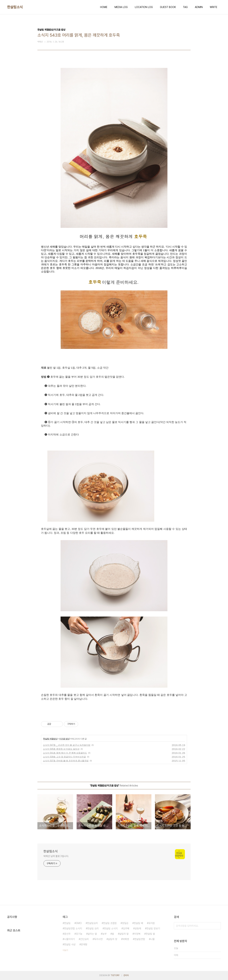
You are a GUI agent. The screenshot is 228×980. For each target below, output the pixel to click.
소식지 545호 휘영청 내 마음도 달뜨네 (61, 749)
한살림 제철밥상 (50, 739)
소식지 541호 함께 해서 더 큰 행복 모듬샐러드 (65, 753)
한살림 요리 (93, 928)
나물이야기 (69, 939)
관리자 (126, 975)
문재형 (84, 944)
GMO (79, 923)
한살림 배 (138, 923)
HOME (104, 7)
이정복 (137, 934)
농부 (104, 934)
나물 (152, 939)
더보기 (65, 950)
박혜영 (126, 939)
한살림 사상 (70, 944)
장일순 (125, 923)
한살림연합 (140, 939)
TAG (185, 7)
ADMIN (199, 7)
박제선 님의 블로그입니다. (56, 856)
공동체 (138, 928)
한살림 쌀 (150, 934)
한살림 (67, 923)
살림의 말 (124, 934)
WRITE (214, 7)
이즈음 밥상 (64, 739)
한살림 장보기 (153, 928)
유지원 (152, 923)
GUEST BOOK (168, 7)
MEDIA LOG (121, 7)
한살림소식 (15, 7)
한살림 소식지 (111, 928)
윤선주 (67, 934)
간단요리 (84, 939)
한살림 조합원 (110, 923)
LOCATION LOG (144, 7)
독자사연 (98, 939)
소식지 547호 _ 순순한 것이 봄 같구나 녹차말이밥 (67, 745)
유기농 (79, 934)
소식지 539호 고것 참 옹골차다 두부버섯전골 (64, 757)
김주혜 (126, 928)
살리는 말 (92, 934)
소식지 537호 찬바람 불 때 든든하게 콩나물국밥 (66, 761)
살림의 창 (113, 939)
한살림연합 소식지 (73, 928)
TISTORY (115, 975)
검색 (217, 926)
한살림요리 (92, 923)
